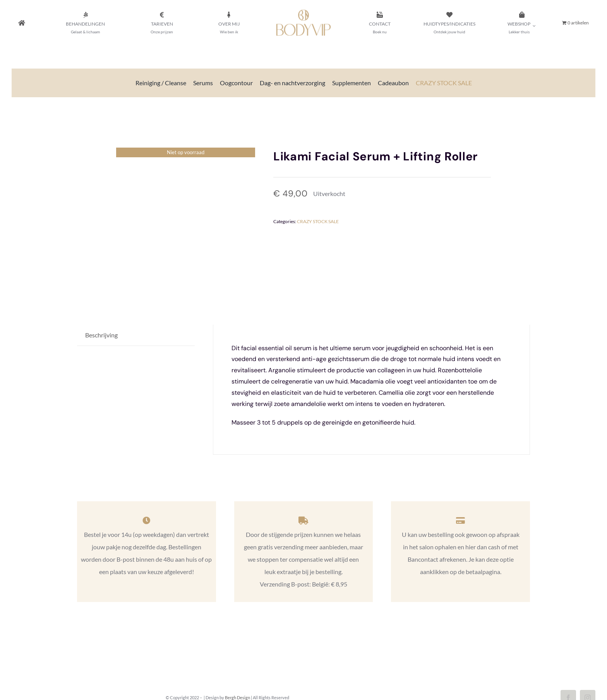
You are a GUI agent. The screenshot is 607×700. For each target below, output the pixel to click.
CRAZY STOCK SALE (318, 221)
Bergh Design (237, 697)
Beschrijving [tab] (101, 335)
